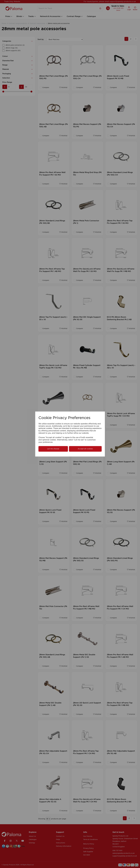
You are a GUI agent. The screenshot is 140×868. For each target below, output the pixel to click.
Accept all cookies (85, 449)
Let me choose (53, 449)
